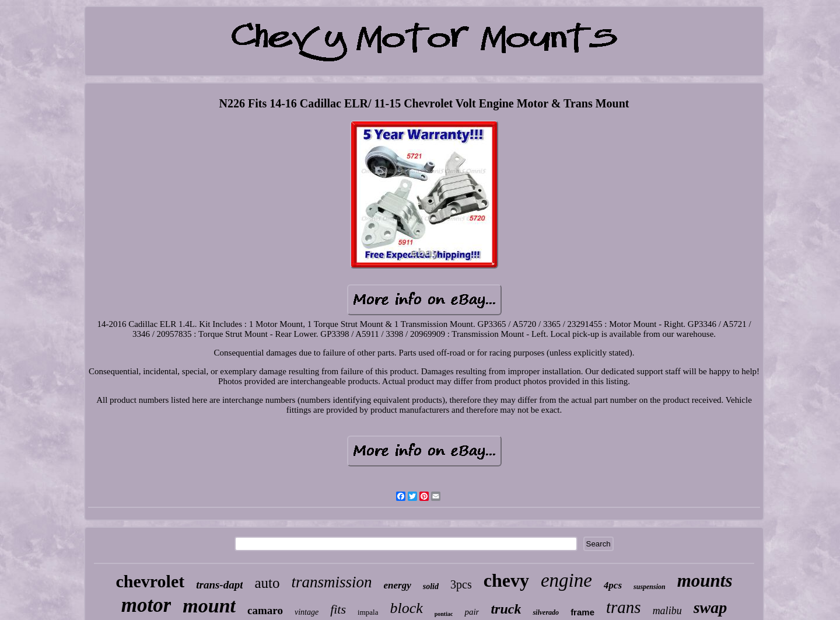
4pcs (613, 585)
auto (267, 583)
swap (710, 607)
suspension (650, 587)
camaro (265, 610)
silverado (546, 612)
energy (398, 585)
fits (338, 609)
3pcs (461, 584)
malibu (667, 611)
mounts (705, 581)
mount (209, 606)
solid (431, 586)
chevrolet (150, 581)
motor (146, 605)
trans (624, 607)
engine (566, 580)
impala (368, 612)
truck (506, 609)
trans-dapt (219, 585)
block (406, 608)
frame (582, 612)
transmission (332, 582)
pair (472, 612)
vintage (307, 612)
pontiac (444, 614)
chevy (506, 580)
